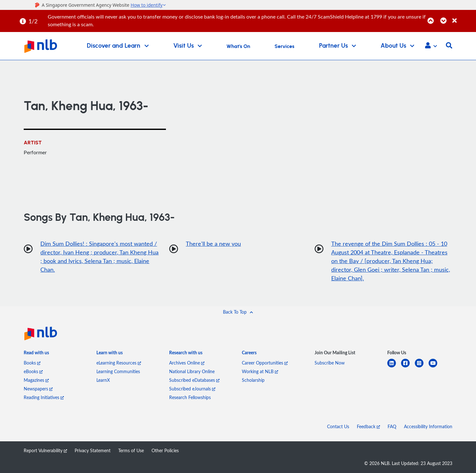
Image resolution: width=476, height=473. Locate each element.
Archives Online (187, 363)
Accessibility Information (428, 426)
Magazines (36, 380)
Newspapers (38, 389)
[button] (431, 46)
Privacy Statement (93, 450)
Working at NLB (260, 371)
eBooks (33, 371)
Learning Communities (118, 371)
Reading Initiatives (44, 397)
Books (32, 363)
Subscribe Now (330, 363)
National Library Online (192, 371)
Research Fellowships (190, 397)
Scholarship (253, 380)
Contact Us (338, 426)
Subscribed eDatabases (194, 380)
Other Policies (165, 450)
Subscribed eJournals (192, 389)
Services (284, 46)
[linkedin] (394, 367)
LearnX (103, 380)
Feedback (368, 426)
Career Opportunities (265, 363)
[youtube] (435, 367)
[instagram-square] (422, 367)
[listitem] (36, 354)
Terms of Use (131, 450)
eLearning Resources (119, 363)
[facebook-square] (408, 367)
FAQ (392, 426)
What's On (238, 46)
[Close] (463, 17)
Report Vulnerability (45, 450)
